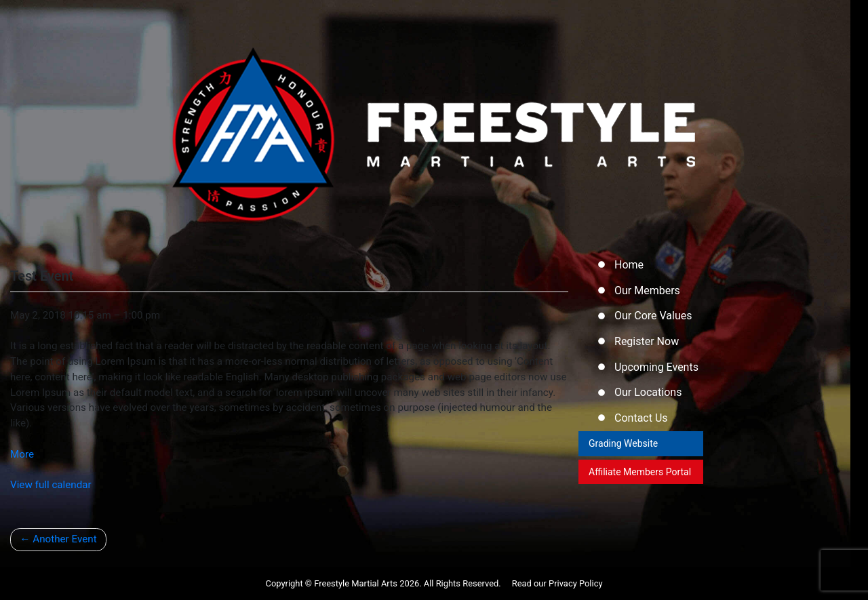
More (22, 454)
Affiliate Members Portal (627, 487)
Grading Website (625, 451)
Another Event (63, 539)
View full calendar (51, 485)
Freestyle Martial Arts (356, 583)
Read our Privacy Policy (557, 583)
